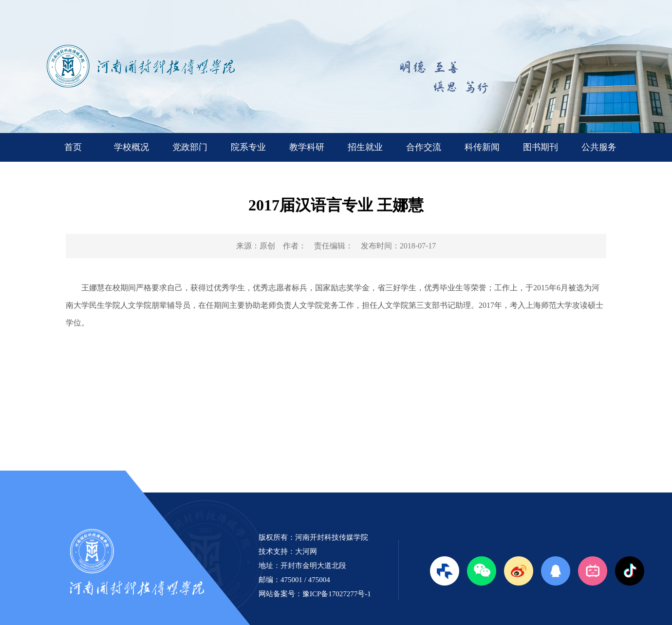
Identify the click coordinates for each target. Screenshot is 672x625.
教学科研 (307, 147)
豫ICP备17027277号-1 (337, 594)
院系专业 (248, 147)
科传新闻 (482, 147)
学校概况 (131, 147)
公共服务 (599, 147)
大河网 (306, 551)
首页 (73, 147)
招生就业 (365, 147)
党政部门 (190, 147)
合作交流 (424, 147)
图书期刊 (541, 147)
